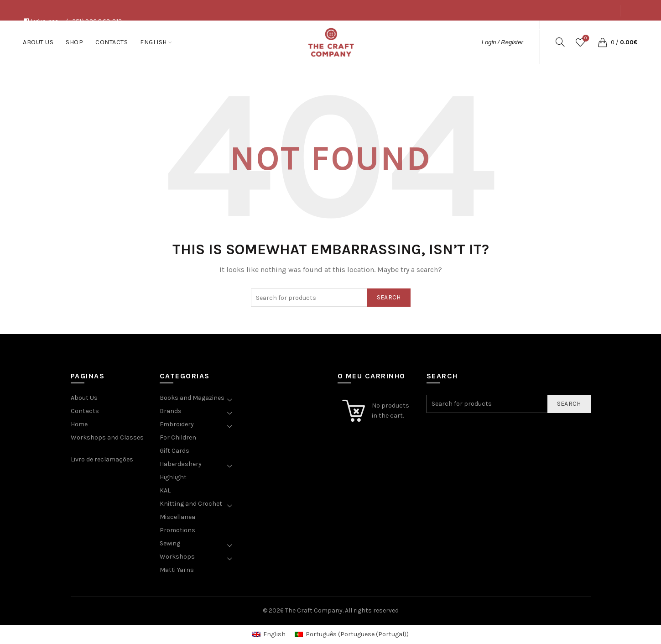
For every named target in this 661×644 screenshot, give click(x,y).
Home (79, 424)
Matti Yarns (177, 570)
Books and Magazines (192, 398)
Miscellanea (177, 517)
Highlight (173, 477)
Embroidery (177, 424)
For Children (178, 437)
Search (389, 297)
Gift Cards (174, 451)
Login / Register (502, 42)
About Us (538, 31)
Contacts (600, 31)
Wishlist (585, 39)
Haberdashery (181, 464)
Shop (568, 31)
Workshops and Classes (107, 437)
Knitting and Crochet (191, 504)
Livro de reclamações (102, 459)
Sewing (170, 543)
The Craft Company (314, 610)
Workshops (177, 557)
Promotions (177, 530)
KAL (165, 490)
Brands (171, 411)
